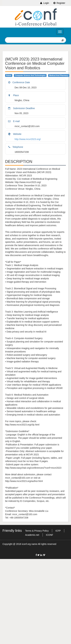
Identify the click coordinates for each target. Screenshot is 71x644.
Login (44, 3)
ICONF (50, 535)
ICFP (58, 531)
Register (59, 3)
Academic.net (32, 535)
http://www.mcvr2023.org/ (28, 139)
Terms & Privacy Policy (37, 531)
